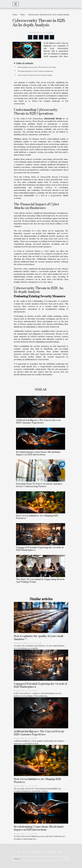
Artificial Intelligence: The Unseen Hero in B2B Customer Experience (38, 422)
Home (15, 15)
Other (23, 15)
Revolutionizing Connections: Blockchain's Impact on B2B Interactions (38, 453)
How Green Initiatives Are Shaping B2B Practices (37, 517)
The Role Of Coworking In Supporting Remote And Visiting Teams (40, 581)
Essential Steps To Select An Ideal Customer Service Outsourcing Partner (39, 485)
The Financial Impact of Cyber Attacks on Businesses (35, 71)
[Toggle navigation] (16, 4)
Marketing (50, 852)
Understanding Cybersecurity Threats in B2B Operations (37, 67)
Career (26, 852)
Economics (37, 852)
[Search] (38, 859)
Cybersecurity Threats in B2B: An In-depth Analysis (35, 75)
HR (18, 852)
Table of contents (25, 63)
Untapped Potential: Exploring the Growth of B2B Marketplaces (40, 549)
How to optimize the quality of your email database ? (38, 638)
